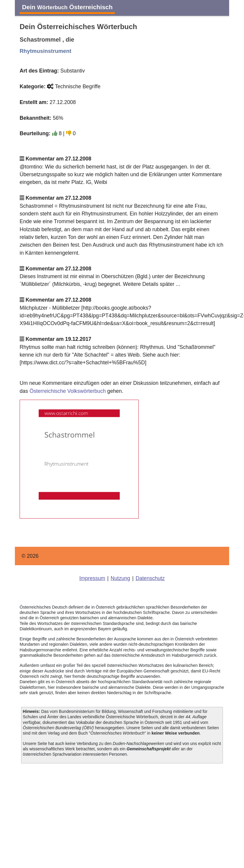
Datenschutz (150, 578)
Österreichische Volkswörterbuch (68, 391)
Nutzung (121, 578)
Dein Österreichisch (67, 7)
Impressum (92, 578)
